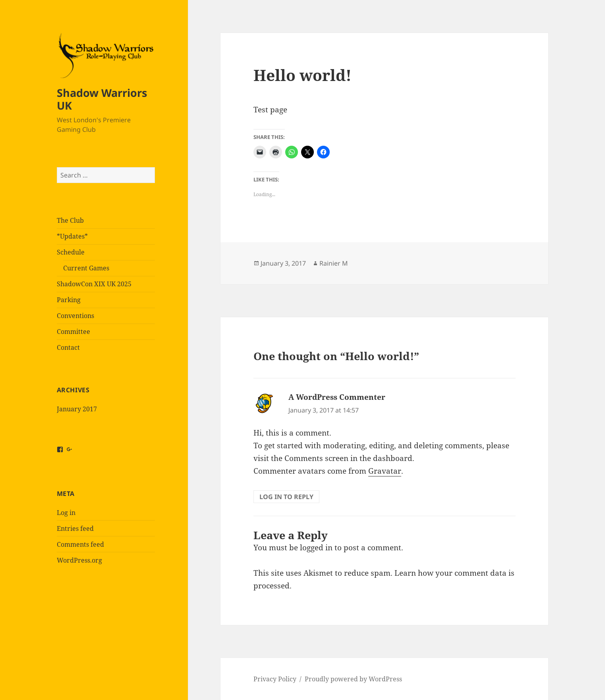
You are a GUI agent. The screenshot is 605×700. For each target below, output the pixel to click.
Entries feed (75, 528)
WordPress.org (79, 560)
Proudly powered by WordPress (353, 679)
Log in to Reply (286, 497)
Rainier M (334, 263)
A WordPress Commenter (337, 397)
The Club (70, 220)
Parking (69, 300)
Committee (73, 332)
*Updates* (72, 236)
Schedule (71, 252)
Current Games (86, 268)
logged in (316, 548)
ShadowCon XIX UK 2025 (94, 284)
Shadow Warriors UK (102, 99)
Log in (66, 513)
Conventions (75, 316)
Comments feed (80, 544)
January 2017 (77, 409)
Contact (68, 347)
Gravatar (385, 471)
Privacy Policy (275, 679)
